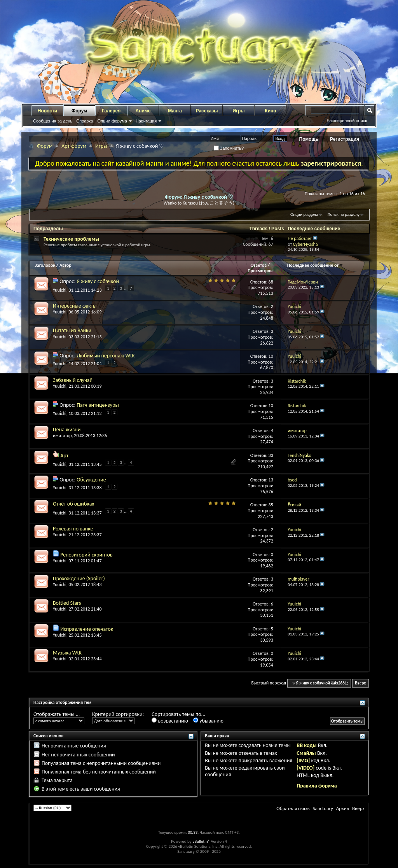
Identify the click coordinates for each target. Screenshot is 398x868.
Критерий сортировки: (118, 714)
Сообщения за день (53, 121)
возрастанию (170, 721)
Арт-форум (74, 146)
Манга (175, 111)
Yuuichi (60, 290)
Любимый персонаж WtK (106, 356)
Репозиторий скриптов (86, 555)
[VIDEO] (305, 768)
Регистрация (345, 139)
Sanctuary (323, 808)
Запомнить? (229, 148)
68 (271, 282)
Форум (79, 111)
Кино (270, 111)
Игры (238, 111)
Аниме (143, 111)
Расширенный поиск (347, 121)
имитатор (62, 436)
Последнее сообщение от (315, 265)
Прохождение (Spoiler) (79, 578)
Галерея (111, 111)
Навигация (146, 121)
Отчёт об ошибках (73, 504)
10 (271, 356)
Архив (343, 808)
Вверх (360, 683)
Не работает (300, 238)
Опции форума (112, 121)
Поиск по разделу (344, 214)
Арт (64, 456)
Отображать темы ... (57, 714)
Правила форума (317, 786)
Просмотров (260, 271)
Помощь (309, 139)
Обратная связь (293, 808)
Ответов (258, 265)
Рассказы (207, 111)
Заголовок (45, 265)
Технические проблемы (71, 239)
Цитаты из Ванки (72, 330)
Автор (65, 265)
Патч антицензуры (98, 405)
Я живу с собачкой (98, 281)
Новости (47, 111)
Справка (85, 121)
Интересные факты (75, 306)
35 (271, 505)
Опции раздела (304, 214)
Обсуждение (91, 480)
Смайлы (306, 753)
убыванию (208, 721)
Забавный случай (73, 380)
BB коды (306, 745)
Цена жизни (67, 430)
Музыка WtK (67, 653)
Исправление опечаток (87, 629)
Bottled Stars (67, 603)
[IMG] (303, 760)
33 (271, 455)
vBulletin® (201, 841)
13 (271, 480)
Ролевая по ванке (73, 529)
